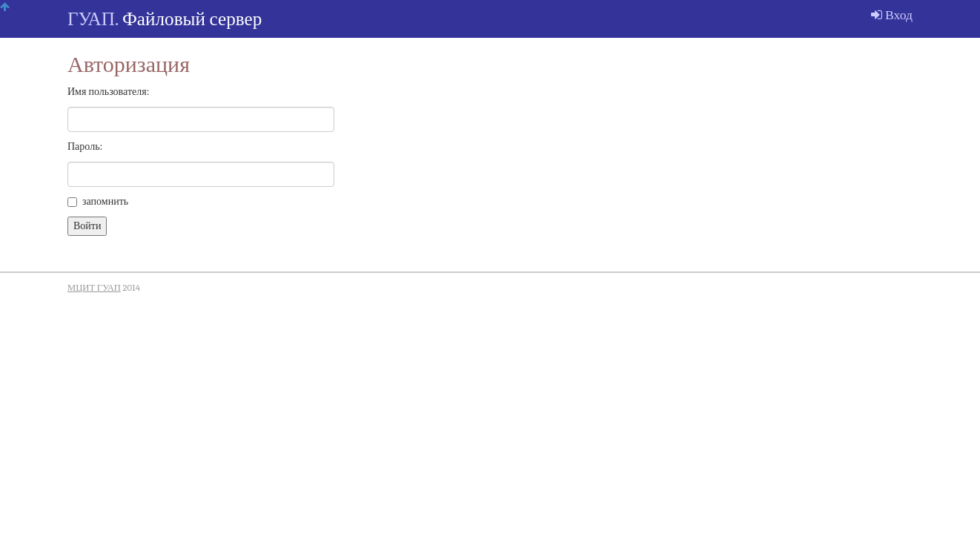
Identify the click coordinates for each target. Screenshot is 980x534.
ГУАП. (93, 19)
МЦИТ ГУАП (94, 288)
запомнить (98, 201)
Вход (892, 15)
